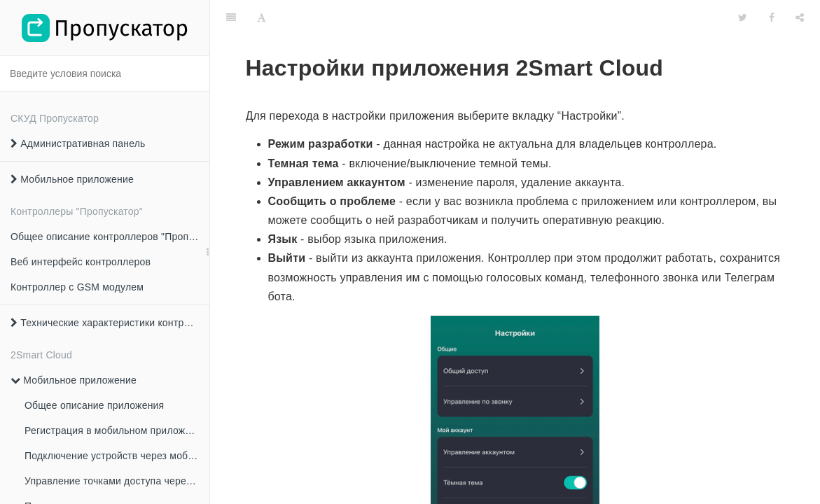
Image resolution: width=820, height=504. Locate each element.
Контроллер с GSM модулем (77, 287)
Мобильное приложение (72, 179)
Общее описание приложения (94, 405)
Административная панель (78, 143)
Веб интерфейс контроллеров (81, 262)
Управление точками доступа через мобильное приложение (117, 481)
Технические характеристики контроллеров (110, 323)
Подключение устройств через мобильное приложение (117, 456)
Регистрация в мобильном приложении (116, 430)
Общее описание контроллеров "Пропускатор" (110, 237)
